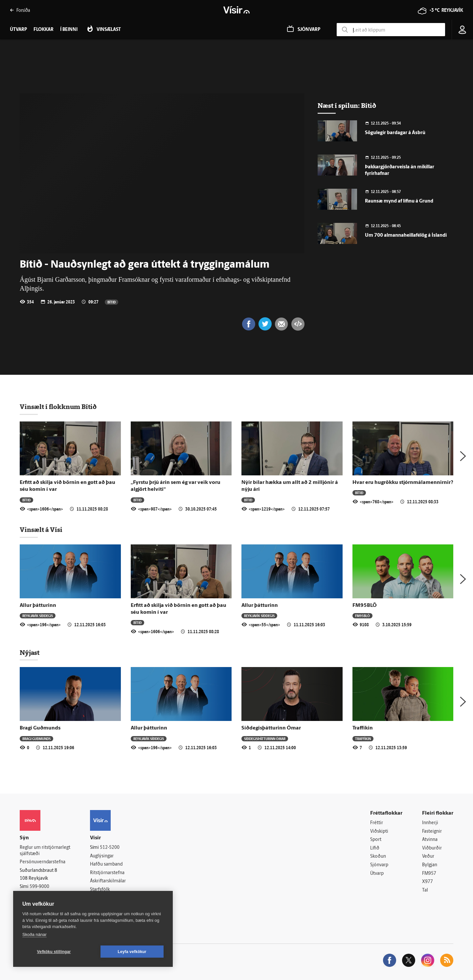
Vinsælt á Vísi (41, 530)
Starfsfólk (100, 890)
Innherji (430, 823)
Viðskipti (379, 832)
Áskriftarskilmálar (108, 881)
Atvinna (430, 840)
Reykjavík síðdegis (38, 616)
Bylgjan (430, 865)
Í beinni (69, 30)
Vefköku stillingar (54, 952)
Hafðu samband (106, 864)
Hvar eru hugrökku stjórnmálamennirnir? (403, 483)
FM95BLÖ (365, 606)
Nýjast (30, 653)
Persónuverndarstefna (43, 862)
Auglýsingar (102, 856)
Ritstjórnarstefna (107, 873)
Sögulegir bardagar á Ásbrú (395, 133)
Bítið (112, 302)
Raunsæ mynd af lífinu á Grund (399, 201)
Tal (425, 890)
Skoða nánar (34, 934)
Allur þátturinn (38, 606)
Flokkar (44, 30)
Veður (428, 857)
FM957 (429, 874)
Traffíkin (363, 728)
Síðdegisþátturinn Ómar (271, 728)
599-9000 (39, 887)
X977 (428, 882)
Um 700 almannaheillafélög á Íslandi (406, 236)
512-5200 (110, 848)
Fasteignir (432, 832)
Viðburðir (432, 848)
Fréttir (377, 823)
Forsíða (20, 10)
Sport (376, 840)
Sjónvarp (379, 865)
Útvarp (377, 874)
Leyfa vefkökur (132, 952)
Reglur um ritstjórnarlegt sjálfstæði (45, 851)
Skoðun (378, 857)
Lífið (375, 848)
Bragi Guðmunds (40, 728)
